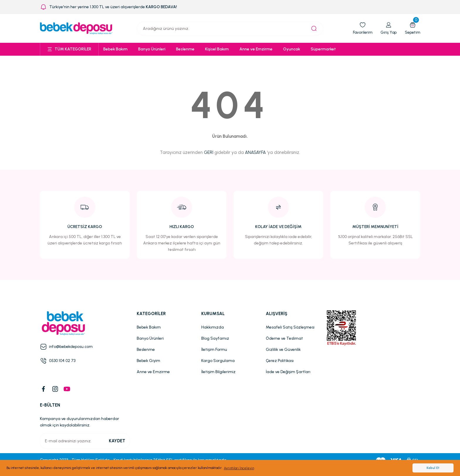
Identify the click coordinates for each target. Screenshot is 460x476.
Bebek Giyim (148, 361)
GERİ (209, 152)
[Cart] (412, 28)
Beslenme (146, 350)
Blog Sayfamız (215, 338)
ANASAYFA (255, 152)
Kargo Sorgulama (218, 361)
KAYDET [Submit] (117, 441)
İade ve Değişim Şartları (288, 372)
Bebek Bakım (149, 327)
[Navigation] (69, 49)
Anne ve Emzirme (153, 372)
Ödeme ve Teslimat (284, 338)
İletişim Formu (214, 350)
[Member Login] (387, 28)
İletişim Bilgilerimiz (218, 372)
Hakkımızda (213, 327)
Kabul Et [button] (433, 468)
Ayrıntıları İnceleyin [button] (239, 468)
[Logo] (76, 28)
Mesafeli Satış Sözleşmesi (290, 327)
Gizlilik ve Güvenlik (283, 350)
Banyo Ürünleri (150, 338)
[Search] (230, 28)
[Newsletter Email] (85, 441)
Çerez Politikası (280, 361)
